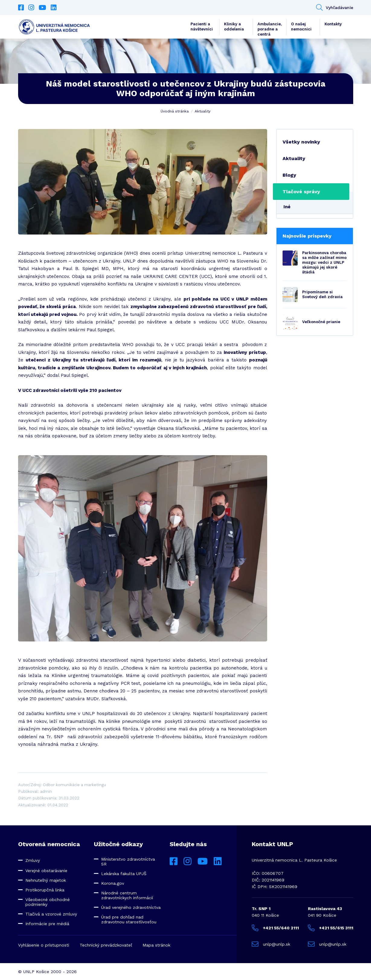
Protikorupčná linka (45, 890)
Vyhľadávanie (335, 8)
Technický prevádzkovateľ (106, 945)
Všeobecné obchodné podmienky (48, 902)
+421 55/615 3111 (331, 928)
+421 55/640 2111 (275, 928)
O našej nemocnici (301, 27)
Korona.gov (113, 883)
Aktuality (203, 111)
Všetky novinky (301, 142)
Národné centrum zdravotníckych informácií (127, 895)
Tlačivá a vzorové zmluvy (51, 914)
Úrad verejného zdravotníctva (131, 907)
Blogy (289, 175)
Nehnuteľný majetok (46, 880)
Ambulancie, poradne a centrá (270, 28)
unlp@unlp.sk (271, 944)
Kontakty (333, 24)
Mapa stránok (156, 945)
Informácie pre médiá (47, 924)
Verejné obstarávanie (46, 871)
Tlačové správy (301, 192)
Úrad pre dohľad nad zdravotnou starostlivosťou (129, 919)
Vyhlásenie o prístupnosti (44, 945)
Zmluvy (33, 860)
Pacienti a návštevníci (202, 27)
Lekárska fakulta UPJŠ (124, 874)
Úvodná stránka (175, 111)
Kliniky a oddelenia (234, 27)
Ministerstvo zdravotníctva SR (128, 862)
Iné (287, 207)
